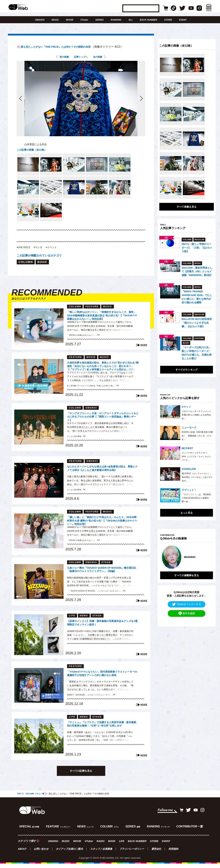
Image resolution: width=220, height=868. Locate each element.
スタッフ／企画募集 (101, 853)
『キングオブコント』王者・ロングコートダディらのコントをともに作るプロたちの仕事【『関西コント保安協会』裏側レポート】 (102, 422)
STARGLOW (189, 469)
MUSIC (55, 20)
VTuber (84, 20)
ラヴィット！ (189, 490)
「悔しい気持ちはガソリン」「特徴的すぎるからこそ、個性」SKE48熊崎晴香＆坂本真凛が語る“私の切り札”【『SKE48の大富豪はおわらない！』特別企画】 (102, 321)
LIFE (122, 846)
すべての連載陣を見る (187, 571)
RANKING (116, 20)
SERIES (99, 20)
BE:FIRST (187, 448)
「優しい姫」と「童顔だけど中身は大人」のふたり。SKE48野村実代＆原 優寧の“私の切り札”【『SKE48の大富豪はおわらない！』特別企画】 (102, 526)
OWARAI (40, 20)
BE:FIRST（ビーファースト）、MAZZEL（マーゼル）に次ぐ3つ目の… (197, 477)
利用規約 (173, 853)
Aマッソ (186, 407)
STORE (168, 20)
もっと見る (187, 513)
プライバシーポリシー (132, 853)
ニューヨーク (189, 427)
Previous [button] (164, 555)
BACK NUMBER (149, 20)
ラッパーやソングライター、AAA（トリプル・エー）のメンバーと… (196, 456)
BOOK (112, 846)
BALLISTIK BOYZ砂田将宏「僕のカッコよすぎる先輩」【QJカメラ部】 (197, 323)
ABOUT (22, 853)
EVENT (183, 20)
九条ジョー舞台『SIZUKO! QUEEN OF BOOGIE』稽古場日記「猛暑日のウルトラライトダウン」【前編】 (102, 577)
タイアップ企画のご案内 (69, 853)
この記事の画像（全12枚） (34, 156)
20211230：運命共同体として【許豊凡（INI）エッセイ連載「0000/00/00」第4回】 (197, 271)
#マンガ (41, 253)
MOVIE (70, 20)
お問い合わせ (41, 853)
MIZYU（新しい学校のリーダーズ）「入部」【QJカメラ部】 (197, 248)
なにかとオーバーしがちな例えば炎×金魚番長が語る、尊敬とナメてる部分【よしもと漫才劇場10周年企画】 (103, 476)
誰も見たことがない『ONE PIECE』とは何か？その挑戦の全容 (71, 47)
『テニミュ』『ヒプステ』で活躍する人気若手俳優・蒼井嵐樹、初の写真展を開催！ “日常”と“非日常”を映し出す (102, 731)
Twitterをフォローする (187, 600)
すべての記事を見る (81, 777)
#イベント (56, 253)
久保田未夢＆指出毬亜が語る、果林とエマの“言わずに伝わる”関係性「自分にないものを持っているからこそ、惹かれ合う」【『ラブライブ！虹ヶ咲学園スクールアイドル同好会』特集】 (103, 372)
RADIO (101, 846)
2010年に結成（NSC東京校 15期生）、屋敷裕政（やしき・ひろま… (197, 436)
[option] (187, 555)
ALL (131, 20)
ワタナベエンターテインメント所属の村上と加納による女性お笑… (196, 415)
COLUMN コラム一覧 (36, 800)
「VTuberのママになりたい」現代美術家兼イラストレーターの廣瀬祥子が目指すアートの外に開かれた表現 (103, 681)
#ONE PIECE (25, 253)
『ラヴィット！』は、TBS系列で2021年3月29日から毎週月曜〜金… (196, 498)
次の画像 (100, 63)
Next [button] (207, 555)
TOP (19, 800)
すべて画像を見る (187, 207)
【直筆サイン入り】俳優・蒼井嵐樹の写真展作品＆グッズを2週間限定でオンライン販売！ (102, 629)
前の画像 (62, 63)
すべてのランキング (187, 370)
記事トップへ (81, 63)
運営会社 (156, 853)
